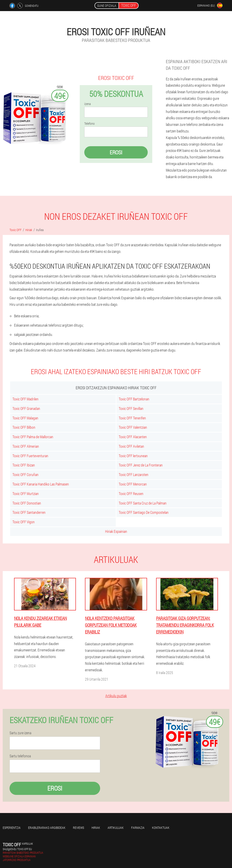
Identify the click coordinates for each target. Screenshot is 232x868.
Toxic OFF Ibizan (24, 465)
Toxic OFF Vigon (24, 522)
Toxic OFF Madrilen (25, 399)
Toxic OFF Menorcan (133, 484)
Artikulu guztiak (116, 696)
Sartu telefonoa (20, 756)
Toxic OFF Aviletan (131, 446)
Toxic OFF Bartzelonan (134, 399)
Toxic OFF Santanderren (29, 512)
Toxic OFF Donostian (27, 503)
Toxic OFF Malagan (25, 418)
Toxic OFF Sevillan (131, 408)
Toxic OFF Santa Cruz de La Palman (143, 503)
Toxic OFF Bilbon (24, 427)
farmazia (138, 828)
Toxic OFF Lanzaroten (134, 475)
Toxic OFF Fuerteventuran (30, 456)
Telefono (89, 124)
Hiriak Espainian (116, 531)
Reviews (79, 828)
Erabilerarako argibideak (47, 828)
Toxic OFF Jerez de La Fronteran (141, 465)
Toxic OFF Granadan (26, 408)
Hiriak (96, 828)
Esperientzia (12, 828)
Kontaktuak (161, 828)
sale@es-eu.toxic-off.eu (17, 849)
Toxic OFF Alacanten (133, 437)
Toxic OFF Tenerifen (132, 418)
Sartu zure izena (20, 733)
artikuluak (116, 828)
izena (87, 104)
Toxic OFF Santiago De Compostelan (144, 512)
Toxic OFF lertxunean (133, 456)
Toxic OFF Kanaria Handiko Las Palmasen (41, 484)
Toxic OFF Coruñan (25, 475)
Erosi (116, 152)
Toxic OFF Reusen (131, 494)
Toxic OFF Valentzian (133, 427)
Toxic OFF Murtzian (26, 494)
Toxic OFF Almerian (26, 446)
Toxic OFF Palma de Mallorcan (33, 437)
